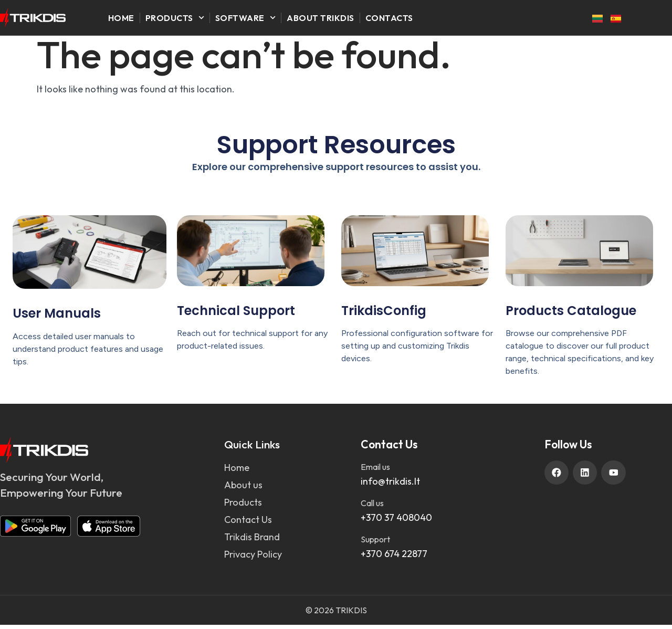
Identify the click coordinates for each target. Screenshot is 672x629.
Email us (375, 471)
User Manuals (57, 318)
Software (245, 18)
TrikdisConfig (384, 315)
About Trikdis (321, 18)
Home (121, 18)
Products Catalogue (571, 315)
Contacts (389, 18)
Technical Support (236, 315)
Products (175, 18)
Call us (372, 507)
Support (375, 543)
